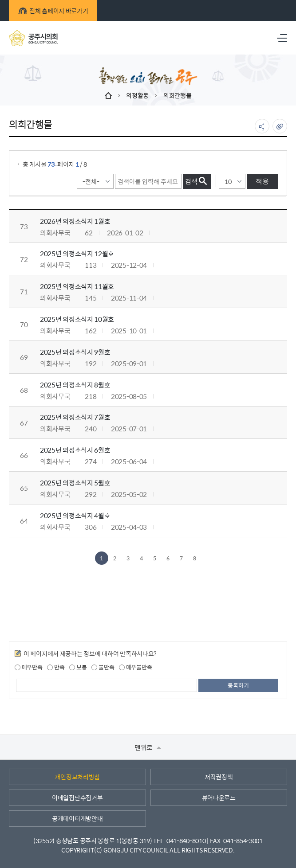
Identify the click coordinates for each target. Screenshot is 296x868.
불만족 (103, 667)
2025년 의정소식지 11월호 (77, 286)
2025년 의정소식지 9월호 (75, 352)
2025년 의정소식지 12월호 (77, 253)
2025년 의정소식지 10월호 (77, 319)
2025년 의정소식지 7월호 (75, 417)
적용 (262, 181)
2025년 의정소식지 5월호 (75, 483)
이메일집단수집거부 (77, 798)
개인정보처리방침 (77, 777)
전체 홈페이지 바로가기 (53, 11)
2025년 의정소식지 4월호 (75, 515)
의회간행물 (178, 95)
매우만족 (29, 667)
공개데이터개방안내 (77, 818)
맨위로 (148, 747)
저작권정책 (219, 777)
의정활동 (137, 95)
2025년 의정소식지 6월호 (75, 450)
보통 (78, 667)
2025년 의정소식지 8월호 (75, 385)
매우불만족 (135, 667)
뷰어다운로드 (219, 798)
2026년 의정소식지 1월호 (75, 221)
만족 (56, 667)
